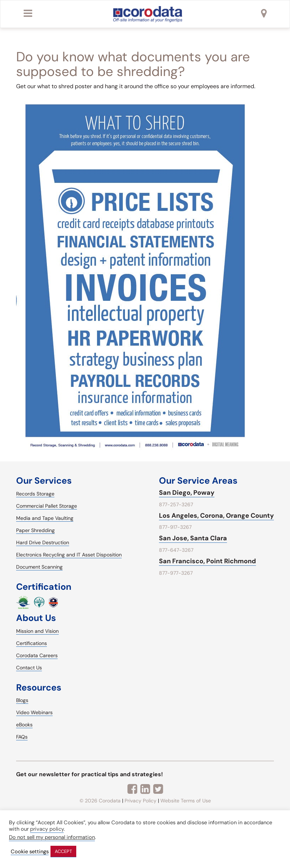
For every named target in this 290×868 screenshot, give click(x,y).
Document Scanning (39, 567)
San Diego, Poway (187, 493)
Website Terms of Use (186, 801)
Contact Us (29, 668)
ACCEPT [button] (63, 851)
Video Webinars (34, 712)
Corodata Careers (37, 655)
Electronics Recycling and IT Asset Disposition (69, 555)
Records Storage (35, 494)
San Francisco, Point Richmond (207, 561)
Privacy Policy (141, 801)
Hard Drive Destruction (43, 542)
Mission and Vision (37, 631)
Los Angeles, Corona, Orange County (216, 516)
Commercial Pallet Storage (47, 506)
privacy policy (47, 829)
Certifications (32, 643)
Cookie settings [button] (30, 852)
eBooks (24, 725)
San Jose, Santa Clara (193, 538)
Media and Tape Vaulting (45, 518)
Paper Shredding (35, 530)
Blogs (22, 700)
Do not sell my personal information (52, 837)
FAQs (22, 737)
